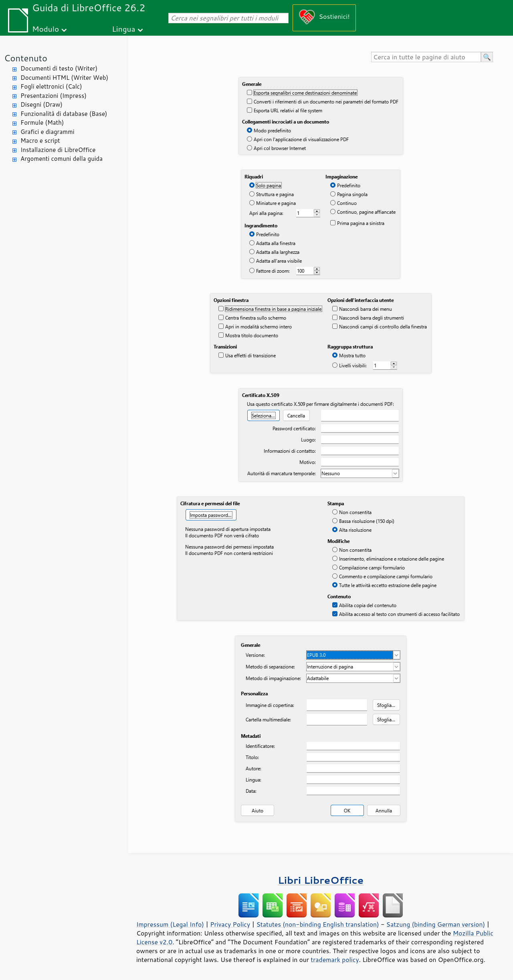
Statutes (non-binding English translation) (317, 924)
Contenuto (26, 58)
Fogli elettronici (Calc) (51, 86)
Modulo (45, 29)
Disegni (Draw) (41, 104)
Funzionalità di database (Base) (64, 114)
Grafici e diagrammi (47, 132)
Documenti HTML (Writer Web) (64, 78)
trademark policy (335, 960)
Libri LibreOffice (321, 880)
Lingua (123, 29)
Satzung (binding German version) (436, 924)
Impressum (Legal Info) (170, 924)
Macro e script (40, 141)
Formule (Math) (42, 122)
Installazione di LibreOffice (58, 150)
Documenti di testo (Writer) (59, 68)
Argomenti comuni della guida (62, 159)
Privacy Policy (230, 924)
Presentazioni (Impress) (54, 96)
